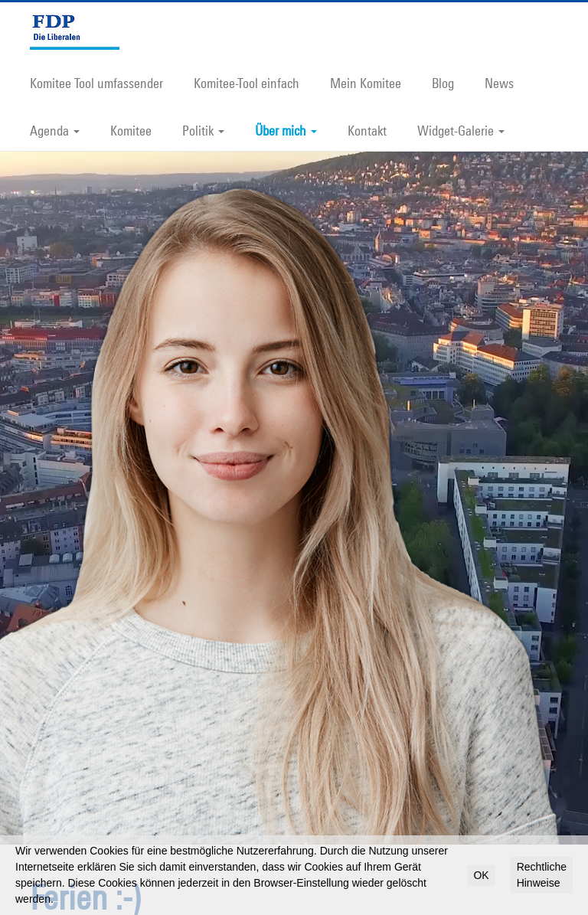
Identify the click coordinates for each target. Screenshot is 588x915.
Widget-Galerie (461, 130)
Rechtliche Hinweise (542, 875)
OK (481, 875)
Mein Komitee (366, 83)
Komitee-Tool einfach (247, 83)
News (499, 83)
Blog (443, 83)
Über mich (286, 130)
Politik (203, 130)
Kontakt (367, 130)
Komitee (131, 130)
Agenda (55, 130)
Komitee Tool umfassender (96, 83)
